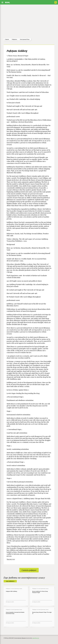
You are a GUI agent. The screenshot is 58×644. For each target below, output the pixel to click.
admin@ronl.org (36, 638)
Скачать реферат (29, 570)
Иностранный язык (25, 39)
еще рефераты (10, 581)
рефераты (14, 39)
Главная (7, 39)
